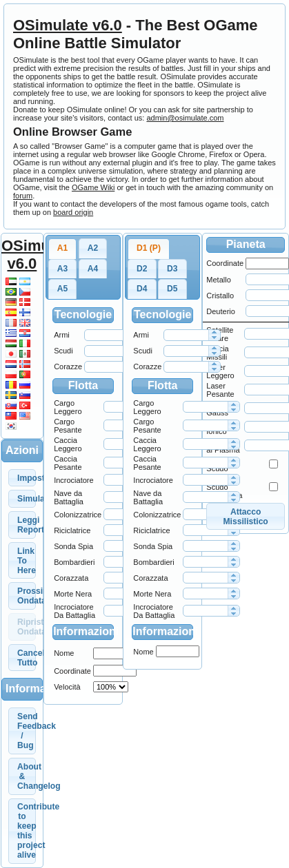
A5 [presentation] (62, 289)
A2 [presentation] (93, 248)
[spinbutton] (107, 335)
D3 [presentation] (172, 269)
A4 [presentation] (93, 269)
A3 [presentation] (62, 269)
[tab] (63, 249)
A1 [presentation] (62, 248)
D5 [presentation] (172, 289)
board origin (73, 212)
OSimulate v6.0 (68, 25)
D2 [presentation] (142, 269)
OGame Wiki (93, 187)
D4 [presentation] (142, 289)
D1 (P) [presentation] (149, 248)
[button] (22, 478)
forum (23, 196)
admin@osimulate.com (185, 118)
